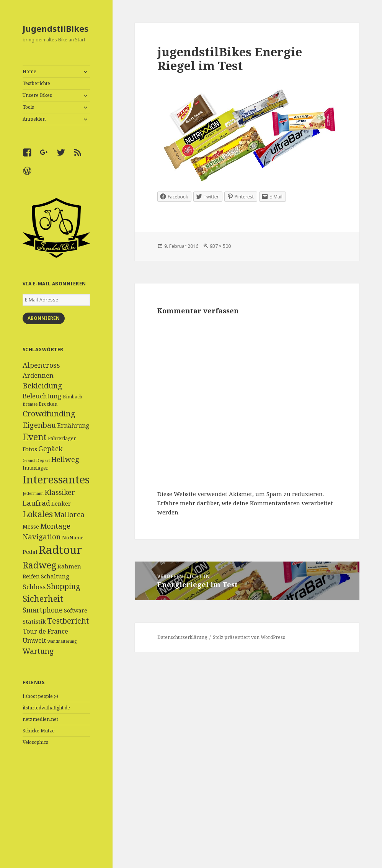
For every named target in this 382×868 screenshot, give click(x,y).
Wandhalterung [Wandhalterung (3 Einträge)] (62, 641)
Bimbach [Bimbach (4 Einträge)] (73, 397)
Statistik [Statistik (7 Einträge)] (34, 621)
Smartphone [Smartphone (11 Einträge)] (43, 610)
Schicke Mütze (39, 731)
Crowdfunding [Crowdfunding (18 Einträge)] (49, 413)
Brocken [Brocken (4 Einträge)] (48, 404)
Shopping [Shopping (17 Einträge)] (64, 586)
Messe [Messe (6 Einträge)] (31, 527)
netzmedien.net (40, 719)
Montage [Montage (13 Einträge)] (55, 526)
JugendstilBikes (56, 28)
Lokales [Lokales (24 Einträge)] (38, 514)
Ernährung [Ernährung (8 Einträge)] (73, 426)
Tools (28, 107)
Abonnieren (44, 318)
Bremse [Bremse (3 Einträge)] (30, 404)
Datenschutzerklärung (182, 637)
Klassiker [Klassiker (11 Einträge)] (60, 492)
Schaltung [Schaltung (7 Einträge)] (55, 576)
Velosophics (35, 742)
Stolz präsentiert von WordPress (249, 637)
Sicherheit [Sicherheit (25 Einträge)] (43, 598)
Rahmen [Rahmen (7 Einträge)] (69, 566)
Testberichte (36, 83)
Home (29, 71)
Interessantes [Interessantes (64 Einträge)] (56, 479)
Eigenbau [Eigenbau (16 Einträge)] (39, 425)
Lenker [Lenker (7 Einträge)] (61, 503)
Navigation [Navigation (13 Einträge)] (42, 536)
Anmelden (34, 119)
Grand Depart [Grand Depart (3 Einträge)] (36, 460)
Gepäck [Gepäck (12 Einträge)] (51, 449)
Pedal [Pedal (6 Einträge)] (30, 552)
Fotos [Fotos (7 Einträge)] (30, 449)
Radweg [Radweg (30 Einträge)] (39, 565)
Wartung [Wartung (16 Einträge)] (38, 651)
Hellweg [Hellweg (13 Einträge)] (65, 459)
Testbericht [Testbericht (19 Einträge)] (68, 621)
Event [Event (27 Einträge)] (35, 437)
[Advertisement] (56, 816)
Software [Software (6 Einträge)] (76, 610)
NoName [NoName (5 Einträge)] (73, 537)
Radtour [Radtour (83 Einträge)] (60, 550)
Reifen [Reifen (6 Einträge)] (31, 576)
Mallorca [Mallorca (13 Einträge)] (69, 514)
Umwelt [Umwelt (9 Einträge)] (34, 640)
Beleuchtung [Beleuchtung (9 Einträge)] (42, 396)
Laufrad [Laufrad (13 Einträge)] (36, 503)
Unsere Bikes (37, 95)
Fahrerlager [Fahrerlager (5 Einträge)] (62, 438)
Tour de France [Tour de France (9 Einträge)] (45, 631)
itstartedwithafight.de (46, 708)
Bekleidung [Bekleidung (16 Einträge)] (42, 386)
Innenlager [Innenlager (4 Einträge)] (35, 468)
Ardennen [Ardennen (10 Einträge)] (38, 375)
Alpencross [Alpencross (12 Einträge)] (41, 365)
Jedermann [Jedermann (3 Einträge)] (33, 493)
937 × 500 (220, 246)
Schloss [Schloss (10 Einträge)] (34, 587)
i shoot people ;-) (40, 696)
